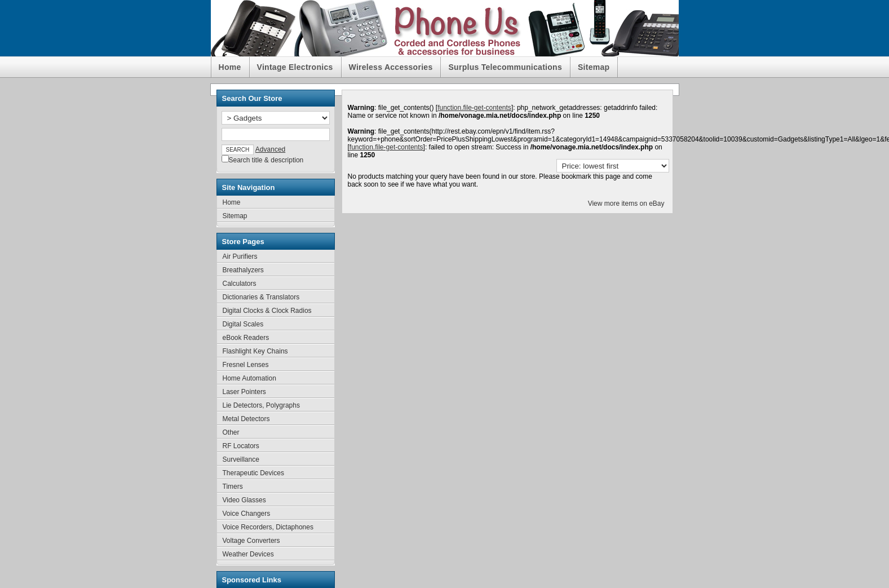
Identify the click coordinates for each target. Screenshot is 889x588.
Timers (233, 487)
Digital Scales (243, 324)
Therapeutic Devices (253, 473)
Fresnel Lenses (246, 365)
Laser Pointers (244, 392)
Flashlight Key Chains (255, 351)
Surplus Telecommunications (505, 67)
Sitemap (594, 67)
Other (231, 432)
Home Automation (249, 378)
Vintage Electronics (295, 67)
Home (230, 67)
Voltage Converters (251, 541)
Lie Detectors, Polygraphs (261, 405)
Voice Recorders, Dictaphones (268, 527)
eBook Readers (246, 338)
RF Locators (241, 446)
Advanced (270, 149)
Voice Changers (247, 514)
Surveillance (241, 459)
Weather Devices (248, 554)
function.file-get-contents (474, 108)
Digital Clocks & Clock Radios (267, 311)
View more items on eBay (626, 204)
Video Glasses (244, 500)
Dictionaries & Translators (261, 297)
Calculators (240, 284)
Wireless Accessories (391, 67)
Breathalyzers (243, 270)
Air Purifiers (240, 257)
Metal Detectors (246, 419)
